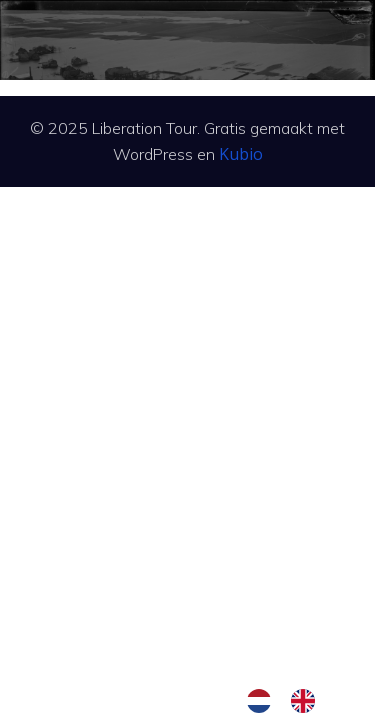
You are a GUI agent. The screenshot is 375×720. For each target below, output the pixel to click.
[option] (308, 701)
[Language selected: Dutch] (291, 701)
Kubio (241, 154)
